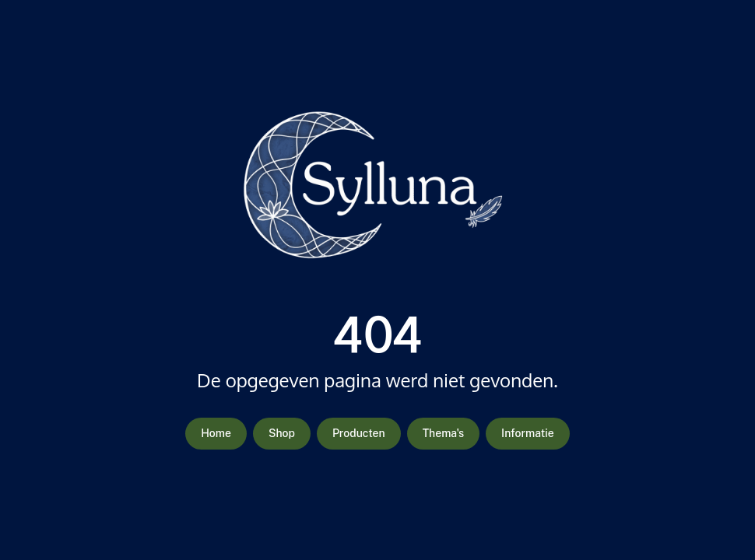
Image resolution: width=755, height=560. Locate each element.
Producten (359, 433)
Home (216, 433)
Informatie (528, 433)
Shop (282, 433)
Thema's (443, 433)
